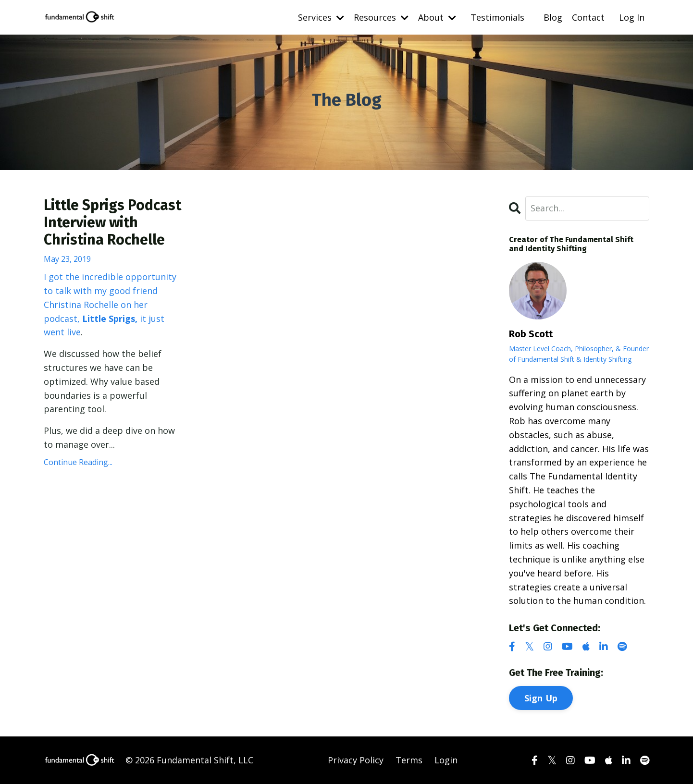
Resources (381, 17)
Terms (409, 760)
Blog (553, 17)
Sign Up (541, 698)
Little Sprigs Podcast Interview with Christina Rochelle (112, 222)
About (437, 17)
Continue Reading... (78, 462)
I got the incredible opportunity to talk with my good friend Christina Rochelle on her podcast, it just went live (110, 304)
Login (446, 760)
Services (321, 17)
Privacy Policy (356, 760)
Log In (632, 17)
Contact (588, 17)
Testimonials (497, 17)
